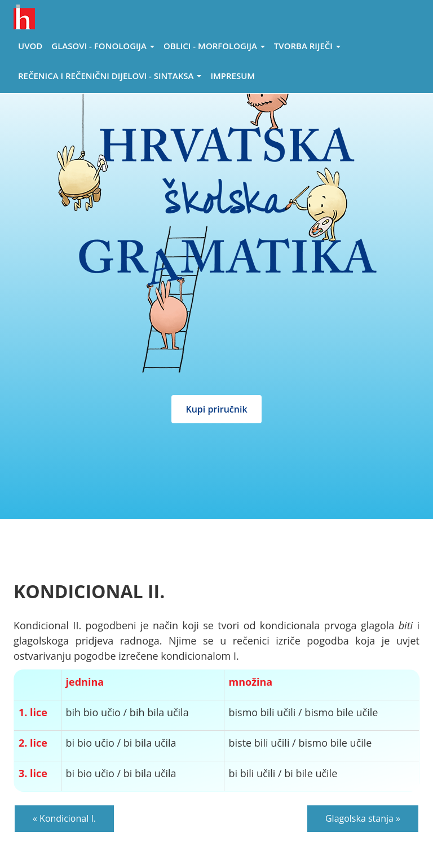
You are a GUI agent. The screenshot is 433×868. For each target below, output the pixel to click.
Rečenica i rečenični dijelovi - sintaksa (110, 76)
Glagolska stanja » (363, 818)
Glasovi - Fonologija (103, 46)
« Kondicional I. (64, 818)
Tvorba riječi (307, 46)
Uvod (30, 46)
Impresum (233, 76)
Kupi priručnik (216, 409)
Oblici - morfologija (214, 46)
